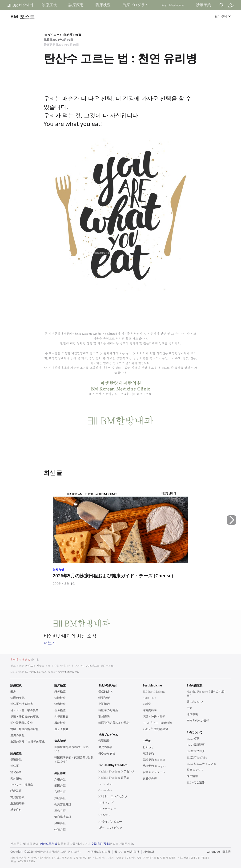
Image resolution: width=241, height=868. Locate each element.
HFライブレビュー (110, 822)
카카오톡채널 (49, 844)
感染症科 (16, 810)
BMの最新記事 (196, 745)
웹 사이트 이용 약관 (127, 852)
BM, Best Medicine (154, 692)
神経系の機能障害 (22, 704)
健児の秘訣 (105, 747)
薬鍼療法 (104, 717)
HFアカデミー (107, 809)
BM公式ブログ (196, 751)
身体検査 (60, 692)
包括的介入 (105, 692)
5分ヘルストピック (110, 828)
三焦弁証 (60, 811)
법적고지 (145, 849)
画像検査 (60, 710)
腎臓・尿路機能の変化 (24, 729)
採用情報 (192, 776)
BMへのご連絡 (196, 783)
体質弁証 (60, 830)
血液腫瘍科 (17, 804)
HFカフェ (104, 815)
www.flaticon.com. (69, 672)
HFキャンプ (106, 803)
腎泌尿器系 (17, 797)
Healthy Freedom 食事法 (114, 778)
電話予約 (148, 754)
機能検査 (60, 723)
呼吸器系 (16, 791)
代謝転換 (104, 741)
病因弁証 (60, 786)
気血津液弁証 (63, 817)
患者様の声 (150, 779)
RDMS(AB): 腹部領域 (157, 723)
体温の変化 (17, 698)
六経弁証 (60, 798)
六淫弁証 (60, 792)
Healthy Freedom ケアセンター (118, 771)
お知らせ (148, 747)
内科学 (147, 704)
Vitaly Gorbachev (40, 672)
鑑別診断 (104, 698)
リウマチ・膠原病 (22, 785)
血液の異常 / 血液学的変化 (28, 742)
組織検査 (60, 704)
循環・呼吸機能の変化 (24, 717)
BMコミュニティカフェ (201, 764)
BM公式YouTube (197, 758)
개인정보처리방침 (99, 852)
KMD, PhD (149, 698)
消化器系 (16, 772)
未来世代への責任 (198, 721)
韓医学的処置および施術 (114, 723)
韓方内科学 (150, 710)
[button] (232, 540)
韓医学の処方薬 (108, 710)
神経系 (15, 766)
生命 (189, 708)
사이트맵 (149, 852)
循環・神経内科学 (154, 717)
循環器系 (16, 760)
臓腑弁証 (60, 823)
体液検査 (60, 698)
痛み (13, 692)
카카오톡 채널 (33, 666)
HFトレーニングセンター (114, 796)
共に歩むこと (195, 702)
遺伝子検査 (61, 729)
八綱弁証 (60, 779)
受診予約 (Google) (154, 766)
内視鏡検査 (61, 717)
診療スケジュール (154, 772)
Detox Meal (105, 784)
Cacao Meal (105, 790)
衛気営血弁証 (63, 804)
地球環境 (192, 714)
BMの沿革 (193, 739)
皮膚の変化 (17, 735)
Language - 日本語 (219, 852)
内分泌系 (16, 779)
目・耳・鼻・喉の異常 (24, 710)
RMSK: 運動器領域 (155, 729)
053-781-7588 (83, 666)
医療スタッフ (195, 770)
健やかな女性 (107, 754)
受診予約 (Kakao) (154, 760)
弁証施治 (104, 704)
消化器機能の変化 (22, 723)
